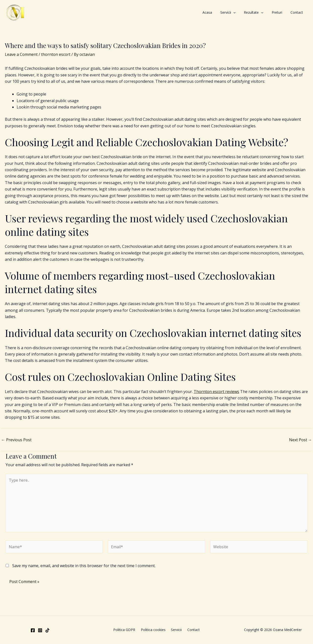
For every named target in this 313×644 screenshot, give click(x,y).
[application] (249, 12)
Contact (299, 12)
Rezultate (264, 12)
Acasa (227, 12)
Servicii (243, 12)
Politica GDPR (127, 630)
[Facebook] (33, 630)
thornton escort (56, 54)
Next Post (301, 440)
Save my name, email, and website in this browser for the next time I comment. (84, 566)
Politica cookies (154, 630)
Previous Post (16, 440)
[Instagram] (40, 630)
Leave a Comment (21, 54)
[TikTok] (47, 630)
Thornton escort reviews (216, 392)
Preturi (284, 12)
